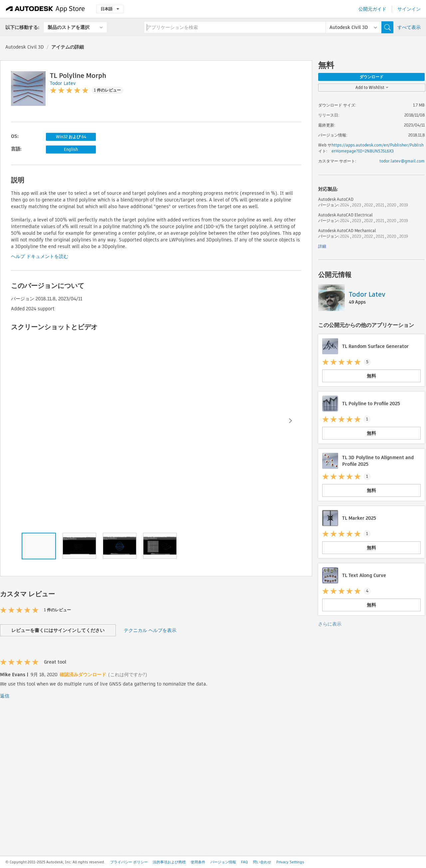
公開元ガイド (372, 9)
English (71, 149)
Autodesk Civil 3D (25, 47)
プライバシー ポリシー (129, 862)
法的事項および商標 (169, 862)
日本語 (110, 9)
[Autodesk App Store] (45, 9)
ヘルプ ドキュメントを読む (40, 256)
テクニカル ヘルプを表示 (150, 630)
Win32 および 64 (71, 137)
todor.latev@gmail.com (402, 161)
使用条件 (198, 862)
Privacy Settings (290, 862)
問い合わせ (262, 862)
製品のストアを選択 (69, 27)
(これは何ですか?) (128, 675)
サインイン (409, 9)
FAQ (244, 862)
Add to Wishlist (372, 87)
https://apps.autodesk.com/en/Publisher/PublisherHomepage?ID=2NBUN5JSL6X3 (378, 148)
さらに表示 (330, 624)
